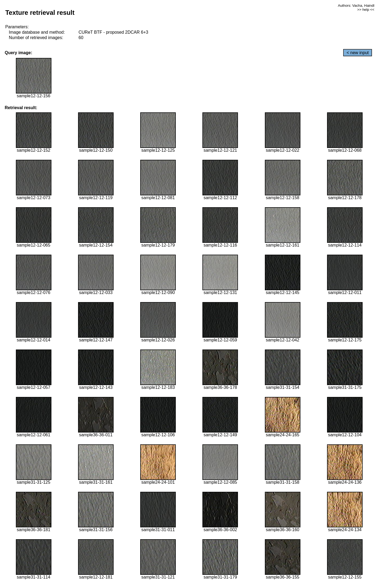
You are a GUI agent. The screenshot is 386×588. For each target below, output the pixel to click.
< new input (357, 53)
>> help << (366, 10)
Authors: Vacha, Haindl (356, 6)
